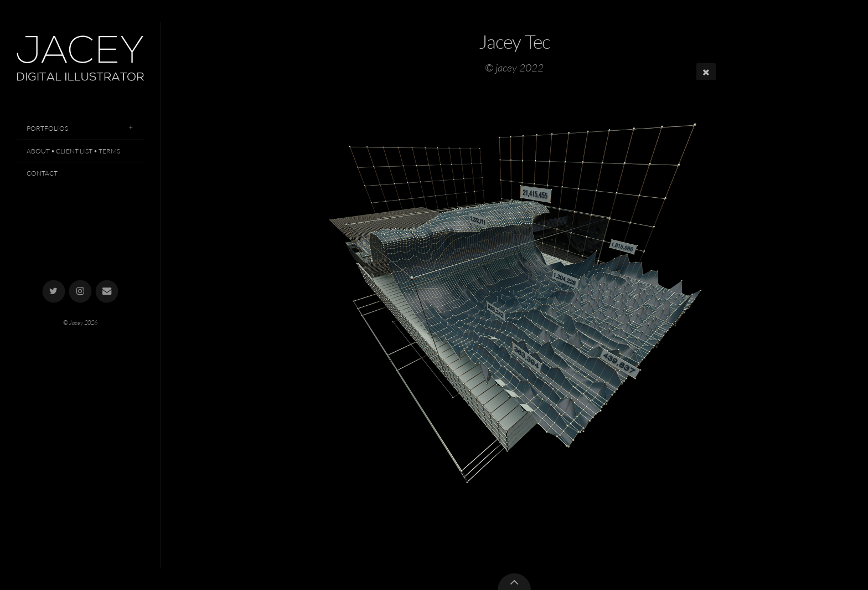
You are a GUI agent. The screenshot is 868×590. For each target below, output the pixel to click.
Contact (42, 173)
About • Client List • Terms (73, 151)
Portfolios (47, 128)
